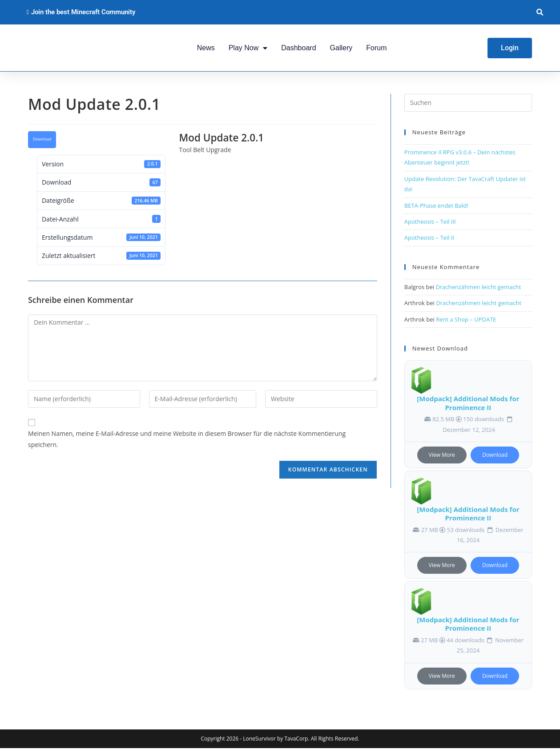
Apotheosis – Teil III (430, 226)
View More (442, 460)
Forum (376, 50)
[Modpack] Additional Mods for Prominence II (468, 408)
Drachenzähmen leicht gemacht (478, 292)
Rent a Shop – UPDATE (466, 324)
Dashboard (298, 50)
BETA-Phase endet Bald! (436, 210)
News (206, 50)
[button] (540, 12)
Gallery (341, 50)
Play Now (248, 50)
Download (42, 145)
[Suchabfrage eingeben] (468, 108)
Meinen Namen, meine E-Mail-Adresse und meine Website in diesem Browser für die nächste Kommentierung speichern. (187, 444)
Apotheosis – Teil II (429, 243)
